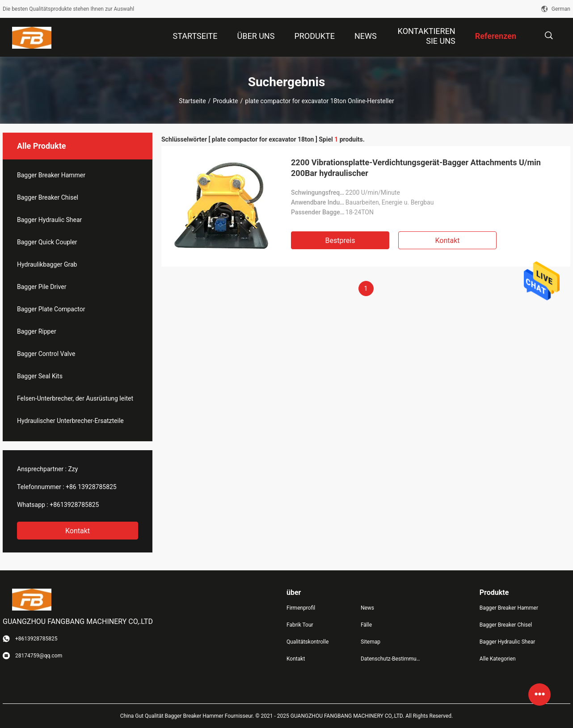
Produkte (225, 101)
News (367, 608)
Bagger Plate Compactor (51, 309)
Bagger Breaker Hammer (51, 175)
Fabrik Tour (300, 625)
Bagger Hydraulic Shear (49, 220)
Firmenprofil (301, 608)
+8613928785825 (74, 505)
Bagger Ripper (37, 331)
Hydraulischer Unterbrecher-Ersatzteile (70, 421)
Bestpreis (340, 241)
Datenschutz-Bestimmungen (391, 659)
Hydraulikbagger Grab (47, 264)
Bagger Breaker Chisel (48, 197)
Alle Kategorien (498, 659)
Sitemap (371, 642)
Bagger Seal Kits (40, 376)
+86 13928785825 (91, 487)
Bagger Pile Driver (42, 287)
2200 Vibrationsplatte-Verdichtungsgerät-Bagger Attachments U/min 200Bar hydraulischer (416, 168)
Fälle (366, 625)
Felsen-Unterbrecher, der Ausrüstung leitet (75, 398)
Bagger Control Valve (46, 354)
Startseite (192, 101)
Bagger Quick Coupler (47, 242)
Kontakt (78, 531)
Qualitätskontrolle (308, 642)
